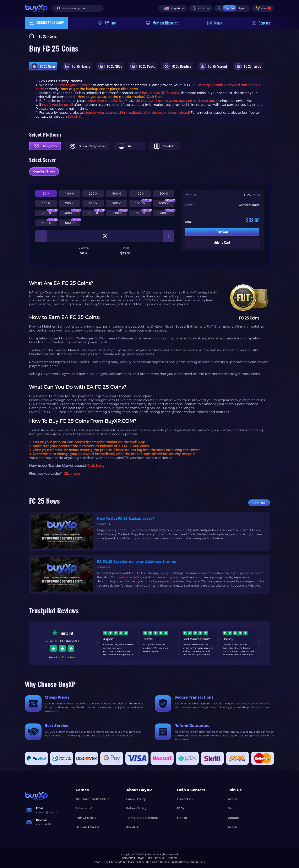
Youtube (233, 818)
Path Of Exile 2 (86, 818)
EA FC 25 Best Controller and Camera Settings (137, 562)
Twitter (232, 799)
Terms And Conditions (142, 818)
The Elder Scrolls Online (92, 799)
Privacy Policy (136, 799)
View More (259, 503)
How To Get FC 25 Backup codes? (126, 519)
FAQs (181, 808)
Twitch (232, 827)
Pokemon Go (85, 808)
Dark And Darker (87, 827)
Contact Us (185, 799)
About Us (133, 827)
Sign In (182, 818)
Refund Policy (136, 808)
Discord (233, 808)
